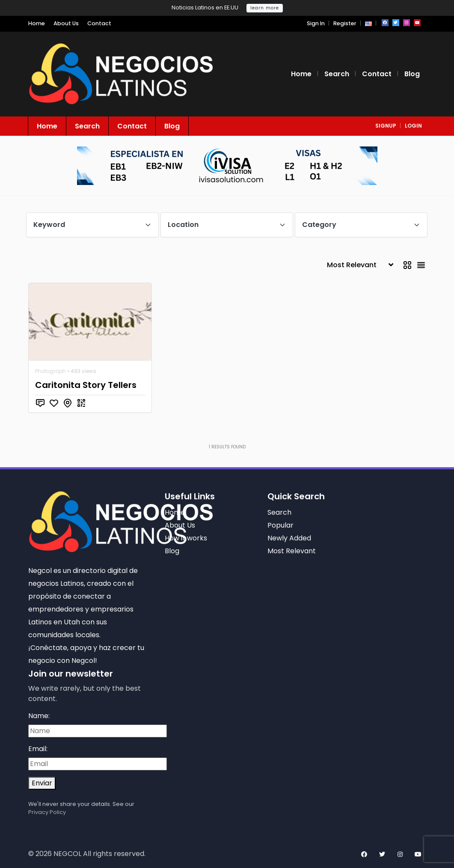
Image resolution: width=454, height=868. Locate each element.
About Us (66, 23)
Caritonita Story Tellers (86, 385)
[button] (368, 23)
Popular (280, 525)
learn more (265, 8)
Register (345, 23)
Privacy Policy (47, 812)
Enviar (42, 783)
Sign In (316, 23)
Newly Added (289, 538)
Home (37, 23)
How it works (186, 538)
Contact (99, 23)
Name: (39, 716)
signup (386, 126)
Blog (412, 74)
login (413, 126)
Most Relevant (292, 551)
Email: (38, 749)
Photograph (50, 371)
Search (337, 74)
